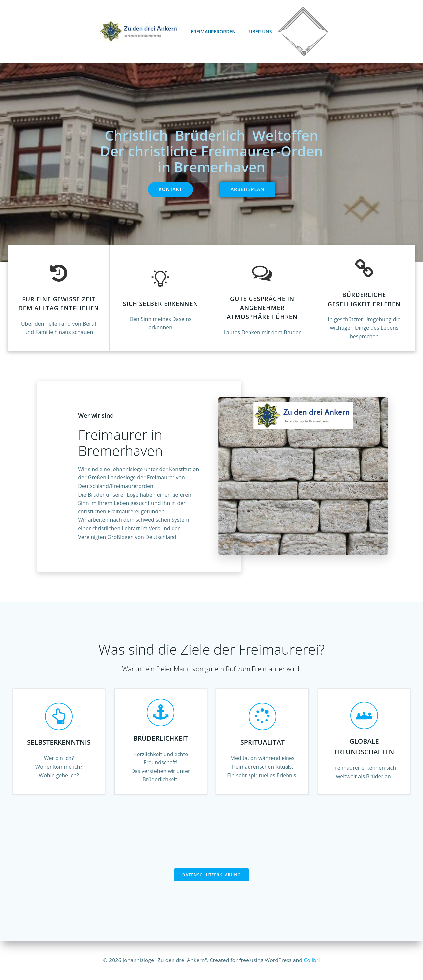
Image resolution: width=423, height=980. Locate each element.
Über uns (260, 32)
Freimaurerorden (213, 32)
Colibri (312, 960)
